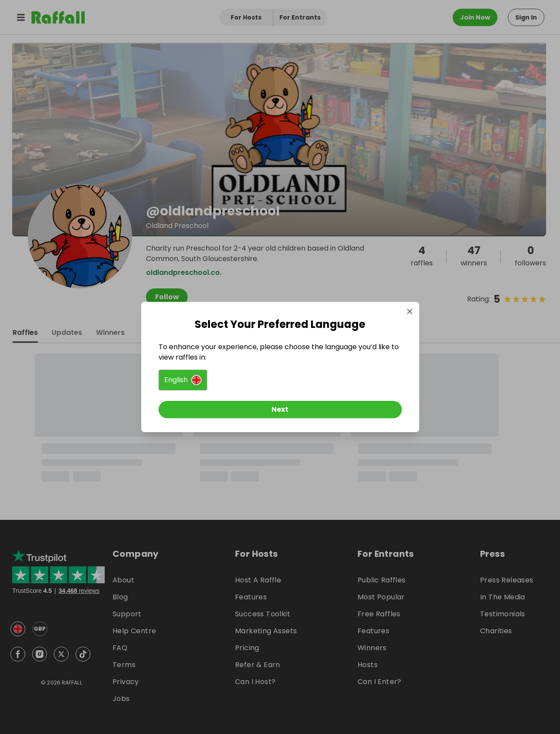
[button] (183, 380)
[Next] (280, 410)
